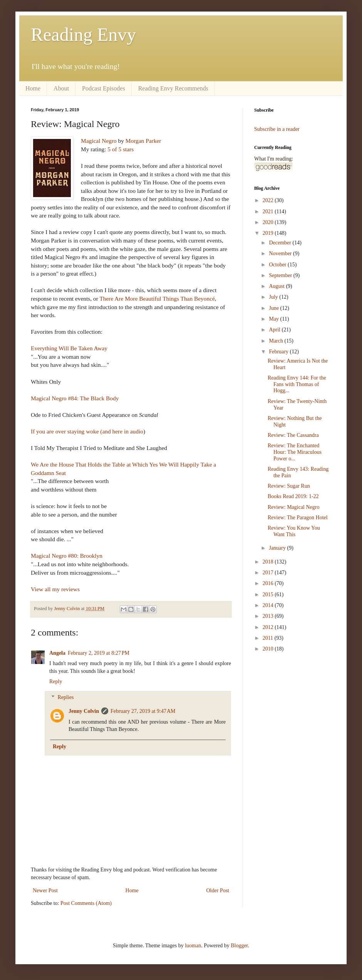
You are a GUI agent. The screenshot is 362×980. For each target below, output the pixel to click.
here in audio (128, 431)
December (281, 243)
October (278, 265)
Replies (65, 697)
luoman (193, 946)
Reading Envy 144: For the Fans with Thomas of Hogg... (297, 384)
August (277, 286)
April (275, 330)
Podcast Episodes (104, 88)
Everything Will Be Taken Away (69, 348)
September (281, 275)
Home (33, 88)
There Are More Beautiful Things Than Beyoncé (157, 299)
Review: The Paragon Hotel (298, 518)
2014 (269, 605)
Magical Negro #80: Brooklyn (67, 556)
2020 (269, 222)
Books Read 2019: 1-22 (293, 496)
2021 (269, 212)
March (277, 341)
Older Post (218, 891)
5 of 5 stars (121, 149)
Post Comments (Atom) (86, 903)
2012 (269, 627)
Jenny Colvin (84, 711)
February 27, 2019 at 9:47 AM (143, 711)
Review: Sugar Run (289, 486)
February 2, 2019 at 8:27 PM (99, 653)
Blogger (239, 946)
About (61, 88)
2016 (269, 583)
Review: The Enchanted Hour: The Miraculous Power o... (295, 452)
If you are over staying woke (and (72, 431)
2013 (269, 616)
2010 (269, 649)
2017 (269, 573)
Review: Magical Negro (294, 507)
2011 (269, 638)
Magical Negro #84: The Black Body (75, 398)
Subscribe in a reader (277, 129)
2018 (269, 562)
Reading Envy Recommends (173, 88)
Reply (56, 681)
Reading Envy (83, 34)
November (281, 253)
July (274, 297)
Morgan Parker (143, 141)
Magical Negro (99, 141)
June (274, 308)
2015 (269, 595)
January (278, 548)
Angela (57, 653)
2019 (269, 233)
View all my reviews (55, 589)
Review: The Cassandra (293, 435)
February (279, 352)
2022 (269, 200)
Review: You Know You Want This (294, 531)
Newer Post (45, 891)
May (274, 319)
